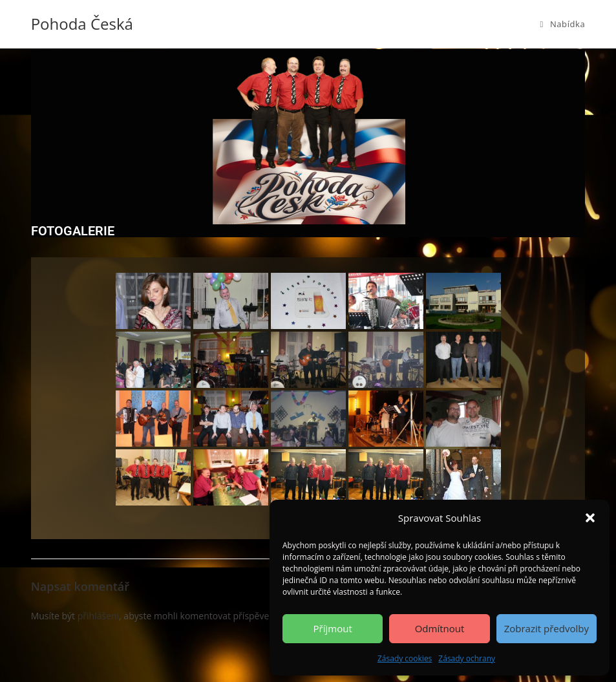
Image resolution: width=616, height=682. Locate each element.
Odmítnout (440, 628)
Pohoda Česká (82, 24)
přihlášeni (98, 616)
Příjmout (333, 628)
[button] (590, 518)
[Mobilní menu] (563, 24)
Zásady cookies (405, 658)
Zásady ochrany (467, 658)
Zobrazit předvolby (547, 628)
